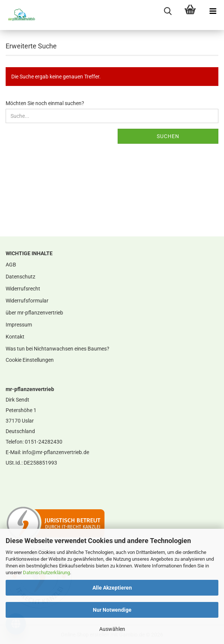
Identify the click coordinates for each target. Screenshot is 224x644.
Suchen (168, 136)
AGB (11, 265)
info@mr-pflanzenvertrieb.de (56, 452)
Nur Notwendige (112, 610)
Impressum (19, 325)
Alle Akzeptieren (112, 588)
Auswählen (112, 629)
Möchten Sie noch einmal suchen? (45, 103)
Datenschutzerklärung (46, 573)
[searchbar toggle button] (168, 11)
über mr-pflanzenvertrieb (34, 313)
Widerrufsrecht (23, 289)
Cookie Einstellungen (30, 360)
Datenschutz (20, 277)
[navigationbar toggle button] (213, 11)
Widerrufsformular (27, 301)
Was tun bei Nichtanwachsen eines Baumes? (58, 349)
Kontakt (15, 337)
